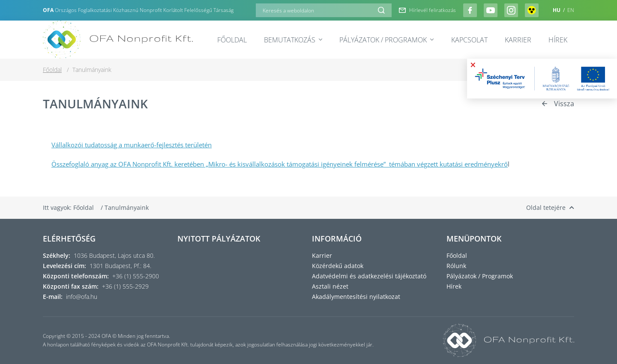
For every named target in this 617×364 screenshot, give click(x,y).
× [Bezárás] (473, 65)
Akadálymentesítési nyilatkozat (356, 297)
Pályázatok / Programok (386, 40)
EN (571, 10)
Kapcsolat (469, 40)
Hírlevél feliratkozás (427, 10)
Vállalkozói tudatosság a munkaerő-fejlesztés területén (132, 145)
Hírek (558, 40)
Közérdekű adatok (338, 266)
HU (557, 10)
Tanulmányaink (127, 207)
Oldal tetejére (550, 207)
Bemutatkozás (293, 40)
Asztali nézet (330, 286)
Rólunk (456, 266)
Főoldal (232, 40)
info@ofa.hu (82, 297)
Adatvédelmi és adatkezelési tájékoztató (369, 276)
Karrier (518, 40)
